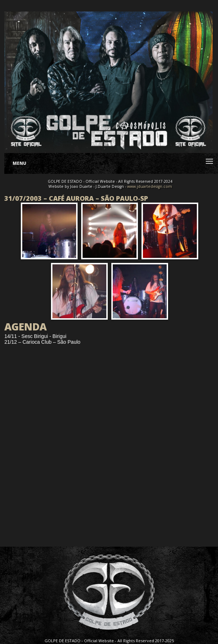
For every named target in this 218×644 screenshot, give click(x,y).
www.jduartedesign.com (150, 186)
